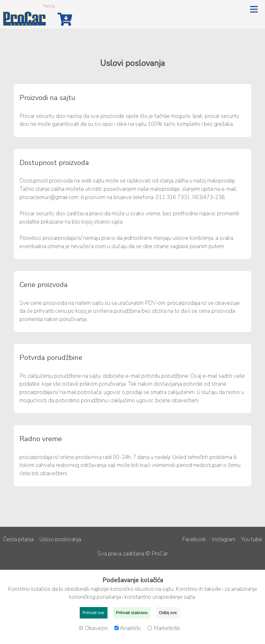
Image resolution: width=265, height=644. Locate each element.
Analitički (128, 628)
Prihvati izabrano (132, 613)
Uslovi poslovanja (60, 539)
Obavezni (94, 628)
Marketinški (164, 628)
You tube (252, 539)
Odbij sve (168, 613)
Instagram (224, 539)
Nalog (49, 6)
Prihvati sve (94, 613)
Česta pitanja (18, 539)
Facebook (194, 539)
